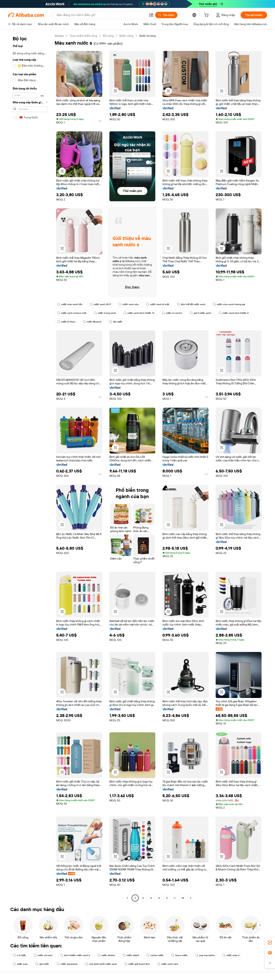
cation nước (155, 955)
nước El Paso (66, 322)
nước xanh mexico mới (72, 313)
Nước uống (126, 36)
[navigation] (30, 467)
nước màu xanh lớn (70, 304)
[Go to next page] (191, 898)
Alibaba (59, 36)
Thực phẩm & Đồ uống (83, 36)
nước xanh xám (168, 964)
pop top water (205, 955)
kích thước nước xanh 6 (75, 955)
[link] (270, 942)
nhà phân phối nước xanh (101, 964)
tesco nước (179, 955)
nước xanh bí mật (158, 304)
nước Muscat (92, 322)
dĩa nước (116, 322)
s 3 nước (19, 955)
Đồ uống (108, 36)
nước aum (20, 964)
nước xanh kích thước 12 (139, 313)
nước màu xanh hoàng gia (229, 304)
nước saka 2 (231, 955)
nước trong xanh (105, 313)
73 (183, 898)
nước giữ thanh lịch (137, 964)
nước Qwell (131, 955)
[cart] (207, 16)
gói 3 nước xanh (200, 313)
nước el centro (172, 313)
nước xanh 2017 (100, 304)
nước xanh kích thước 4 (234, 313)
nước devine (106, 955)
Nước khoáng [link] (148, 36)
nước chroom (43, 955)
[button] (270, 963)
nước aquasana (67, 964)
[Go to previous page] (127, 898)
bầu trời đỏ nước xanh (191, 304)
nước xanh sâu (128, 304)
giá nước (42, 964)
